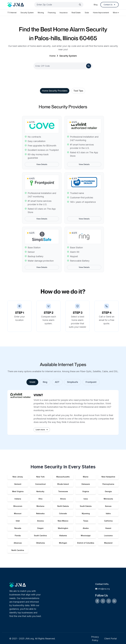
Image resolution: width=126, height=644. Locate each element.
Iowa (86, 499)
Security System (27, 13)
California (108, 521)
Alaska (86, 528)
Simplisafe (73, 382)
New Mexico (63, 521)
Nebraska (40, 513)
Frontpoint (91, 382)
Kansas (108, 506)
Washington (63, 528)
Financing (52, 13)
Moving (41, 13)
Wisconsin (18, 506)
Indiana (18, 499)
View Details (42, 164)
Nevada (18, 528)
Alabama (63, 536)
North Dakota (63, 506)
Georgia (108, 491)
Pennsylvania (108, 484)
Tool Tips (78, 91)
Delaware (86, 484)
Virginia (86, 491)
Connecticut (40, 484)
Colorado (63, 513)
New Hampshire (108, 477)
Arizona (40, 521)
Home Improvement (101, 13)
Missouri (18, 513)
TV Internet (12, 13)
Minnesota (108, 499)
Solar (87, 13)
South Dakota (86, 506)
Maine (86, 477)
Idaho (108, 513)
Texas (86, 521)
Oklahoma (40, 543)
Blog (96, 5)
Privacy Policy (95, 639)
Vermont (18, 484)
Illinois (63, 499)
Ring (45, 382)
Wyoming (86, 513)
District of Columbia (86, 543)
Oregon (40, 528)
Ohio (40, 499)
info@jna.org (102, 589)
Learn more (42, 430)
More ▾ (116, 13)
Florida (18, 536)
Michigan (63, 543)
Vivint (32, 382)
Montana (40, 506)
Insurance (64, 13)
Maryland (108, 543)
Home (52, 56)
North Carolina (18, 550)
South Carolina (40, 536)
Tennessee (63, 491)
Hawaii (108, 528)
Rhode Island (63, 484)
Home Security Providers (55, 91)
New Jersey (18, 477)
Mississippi (86, 536)
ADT (57, 382)
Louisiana (108, 536)
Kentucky (40, 491)
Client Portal (110, 639)
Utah (18, 521)
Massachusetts (63, 477)
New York (40, 477)
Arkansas (18, 543)
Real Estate (76, 13)
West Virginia (18, 491)
